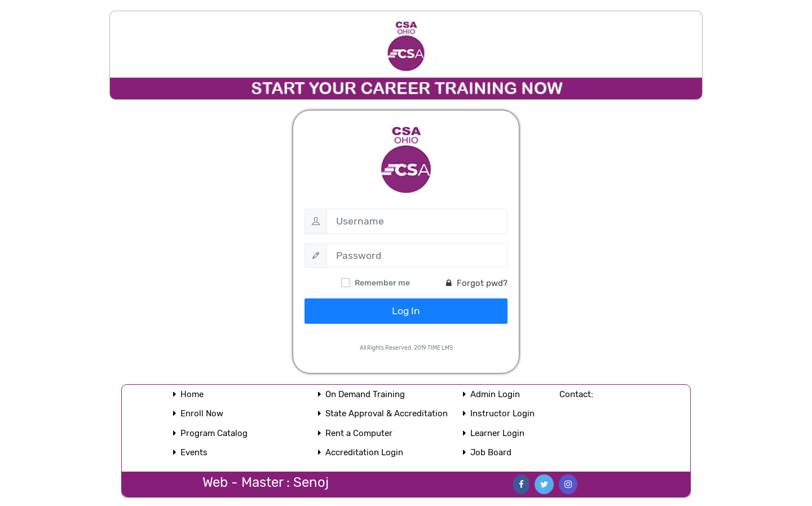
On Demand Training (365, 394)
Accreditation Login (364, 452)
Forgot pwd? (477, 283)
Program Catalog (214, 433)
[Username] (417, 221)
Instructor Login (502, 413)
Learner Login (497, 433)
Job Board (491, 452)
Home (192, 394)
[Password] (417, 256)
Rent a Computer (359, 433)
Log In (406, 311)
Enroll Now (202, 413)
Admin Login (495, 394)
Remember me (382, 283)
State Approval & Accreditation (387, 413)
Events (194, 452)
